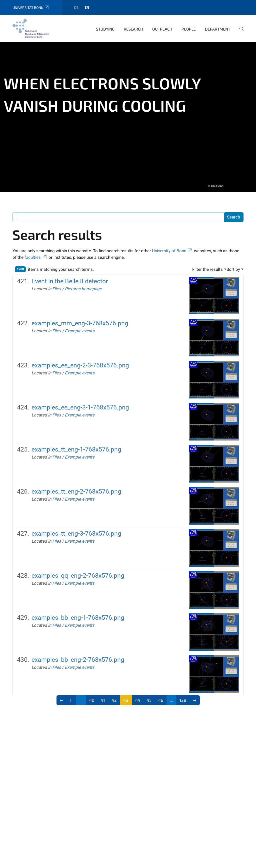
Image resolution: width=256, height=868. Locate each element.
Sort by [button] (233, 266)
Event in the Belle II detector (70, 278)
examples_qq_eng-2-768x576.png (78, 572)
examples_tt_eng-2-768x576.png (76, 488)
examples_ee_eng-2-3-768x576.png (80, 362)
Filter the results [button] (207, 266)
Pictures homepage (83, 286)
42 (114, 697)
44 (138, 697)
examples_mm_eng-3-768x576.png (80, 320)
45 (149, 697)
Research (133, 26)
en (87, 4)
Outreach (162, 26)
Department (218, 26)
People (189, 26)
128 (183, 697)
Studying (105, 26)
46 (161, 697)
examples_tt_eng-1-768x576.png (76, 446)
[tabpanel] (128, 114)
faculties (36, 254)
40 (92, 697)
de (76, 4)
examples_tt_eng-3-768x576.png (76, 530)
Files (57, 286)
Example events (80, 328)
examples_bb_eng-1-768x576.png (78, 614)
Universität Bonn (31, 4)
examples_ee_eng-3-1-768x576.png (80, 404)
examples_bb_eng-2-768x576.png (78, 656)
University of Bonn (172, 248)
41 (103, 697)
